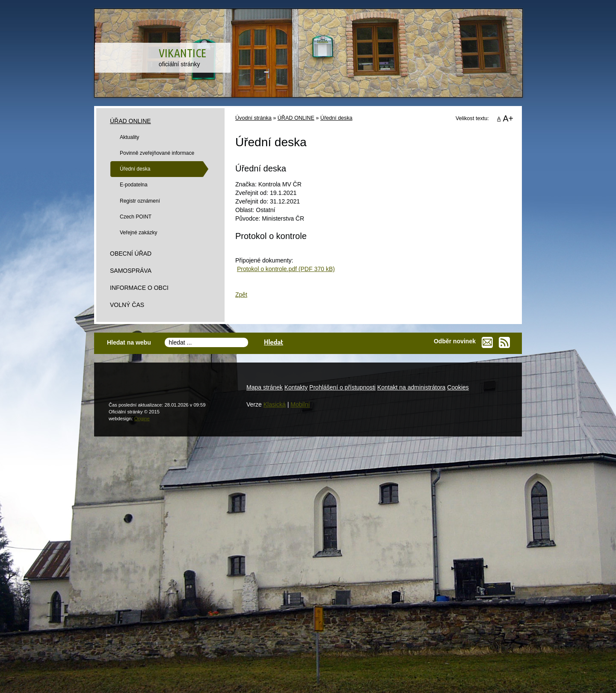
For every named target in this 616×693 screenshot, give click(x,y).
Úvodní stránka (253, 118)
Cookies (458, 387)
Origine (142, 419)
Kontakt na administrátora (412, 387)
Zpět (241, 295)
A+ (508, 118)
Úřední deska (336, 118)
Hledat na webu (129, 342)
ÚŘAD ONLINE (296, 118)
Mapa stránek (265, 387)
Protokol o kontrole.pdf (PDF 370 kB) (286, 269)
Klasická (275, 404)
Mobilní (300, 404)
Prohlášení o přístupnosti (342, 387)
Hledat (274, 342)
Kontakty (296, 387)
